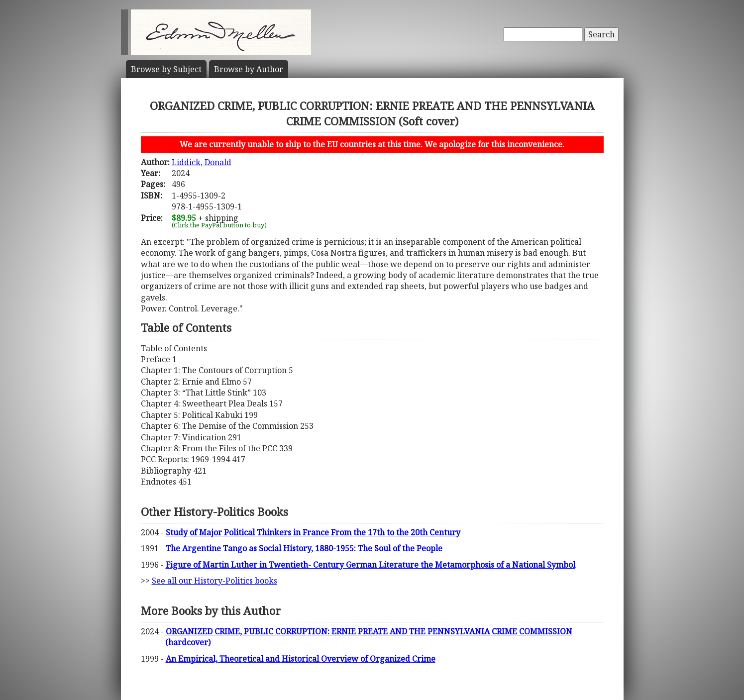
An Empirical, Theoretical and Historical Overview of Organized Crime (301, 659)
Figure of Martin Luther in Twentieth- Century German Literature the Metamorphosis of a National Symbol (371, 565)
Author (249, 69)
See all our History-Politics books (214, 581)
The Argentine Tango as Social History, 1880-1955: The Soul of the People (304, 548)
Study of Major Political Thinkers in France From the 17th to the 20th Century (313, 532)
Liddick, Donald (202, 162)
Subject (166, 69)
